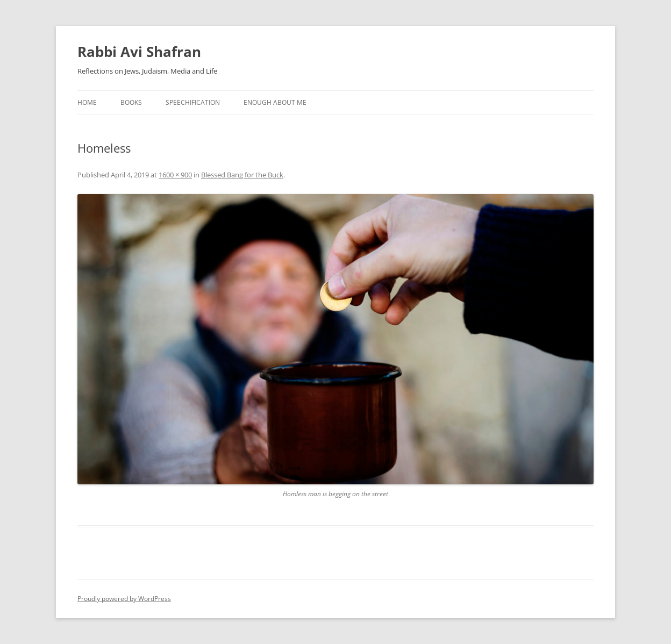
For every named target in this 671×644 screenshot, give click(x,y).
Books (131, 102)
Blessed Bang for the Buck (242, 175)
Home (87, 102)
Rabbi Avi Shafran (139, 52)
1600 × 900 (175, 175)
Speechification (193, 102)
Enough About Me (275, 102)
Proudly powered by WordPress (124, 599)
